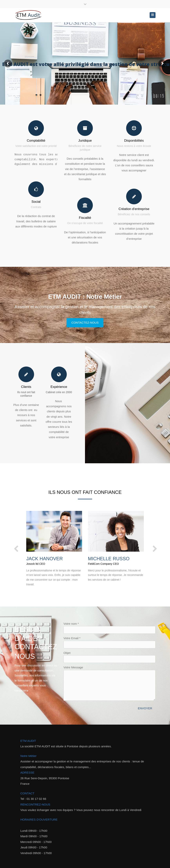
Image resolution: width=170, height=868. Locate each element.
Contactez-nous (85, 323)
